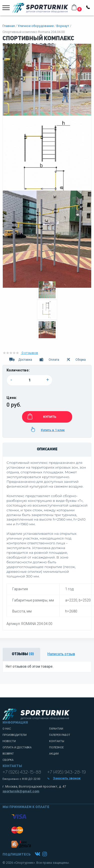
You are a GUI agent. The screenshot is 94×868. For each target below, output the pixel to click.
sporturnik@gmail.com (21, 791)
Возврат (8, 754)
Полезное (56, 747)
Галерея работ (60, 735)
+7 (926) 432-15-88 (22, 772)
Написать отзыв (61, 654)
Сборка (76, 360)
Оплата (49, 360)
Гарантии (56, 729)
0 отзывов (20, 353)
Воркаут (63, 26)
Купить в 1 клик (47, 429)
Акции (54, 754)
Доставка (20, 360)
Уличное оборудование (36, 26)
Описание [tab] (47, 449)
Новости (9, 741)
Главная (9, 26)
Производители (15, 735)
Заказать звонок (64, 778)
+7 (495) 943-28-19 (66, 772)
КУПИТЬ (41, 416)
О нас (7, 729)
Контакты (57, 741)
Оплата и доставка (17, 747)
